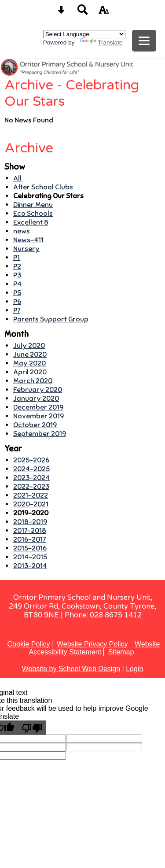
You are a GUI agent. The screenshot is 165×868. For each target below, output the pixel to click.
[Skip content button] (61, 13)
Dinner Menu (33, 205)
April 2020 (30, 372)
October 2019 (35, 425)
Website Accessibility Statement (95, 648)
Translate (101, 42)
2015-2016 (30, 548)
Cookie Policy (29, 644)
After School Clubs (43, 187)
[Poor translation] (32, 728)
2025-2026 (31, 460)
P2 (17, 266)
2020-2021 (31, 504)
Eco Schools (33, 214)
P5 (17, 293)
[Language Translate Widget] (84, 34)
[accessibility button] (104, 13)
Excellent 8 (31, 222)
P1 (16, 258)
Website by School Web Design (71, 669)
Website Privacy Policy (92, 644)
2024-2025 (31, 469)
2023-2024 (31, 478)
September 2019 (40, 434)
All (17, 178)
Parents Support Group (51, 319)
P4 (17, 284)
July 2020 (29, 346)
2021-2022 (31, 495)
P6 (17, 302)
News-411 (28, 240)
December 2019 (38, 407)
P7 (17, 310)
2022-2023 (31, 487)
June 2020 (30, 355)
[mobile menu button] (144, 41)
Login (134, 669)
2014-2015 (30, 557)
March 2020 (33, 381)
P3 (17, 275)
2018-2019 (30, 522)
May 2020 (29, 363)
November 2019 (38, 416)
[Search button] (83, 13)
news (22, 231)
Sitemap (121, 652)
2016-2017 (29, 539)
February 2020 (38, 390)
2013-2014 (30, 566)
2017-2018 (30, 531)
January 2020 (36, 399)
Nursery (26, 249)
